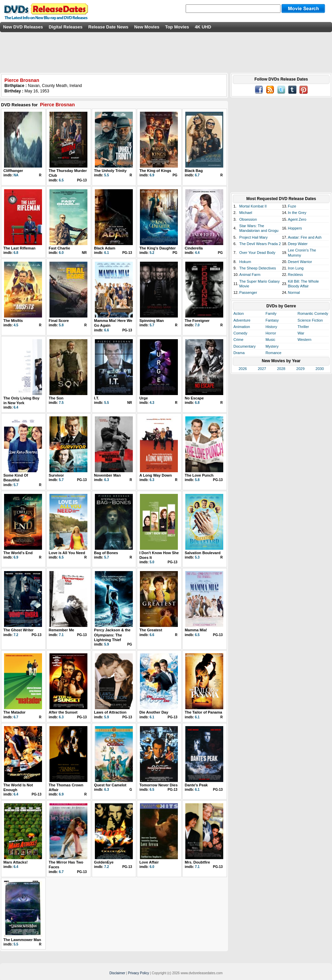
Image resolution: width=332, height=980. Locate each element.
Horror (271, 333)
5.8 (61, 325)
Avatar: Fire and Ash (305, 237)
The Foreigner (197, 321)
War (301, 333)
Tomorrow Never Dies (158, 785)
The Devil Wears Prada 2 (260, 244)
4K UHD (203, 27)
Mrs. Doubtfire (197, 862)
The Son (56, 398)
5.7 (152, 325)
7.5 (61, 403)
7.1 (61, 635)
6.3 (107, 480)
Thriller (303, 327)
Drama (239, 353)
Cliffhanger (13, 171)
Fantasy (272, 320)
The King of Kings (155, 171)
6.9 (152, 175)
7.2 (16, 635)
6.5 (61, 180)
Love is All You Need (67, 553)
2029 (300, 369)
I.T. (97, 398)
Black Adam (105, 248)
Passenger (248, 292)
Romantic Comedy (313, 313)
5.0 (152, 562)
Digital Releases (66, 27)
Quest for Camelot (110, 785)
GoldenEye (104, 862)
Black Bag (194, 171)
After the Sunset (63, 712)
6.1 (107, 253)
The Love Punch (199, 475)
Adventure (242, 320)
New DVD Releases (23, 27)
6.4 (16, 407)
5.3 (197, 557)
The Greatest (151, 630)
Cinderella (194, 248)
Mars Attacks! (16, 862)
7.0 (197, 325)
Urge (143, 398)
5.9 (107, 644)
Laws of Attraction (110, 712)
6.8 (16, 253)
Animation (242, 327)
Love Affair (149, 862)
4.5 (16, 325)
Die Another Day (154, 712)
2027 (262, 369)
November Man (108, 475)
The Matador (14, 712)
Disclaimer (117, 973)
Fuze (292, 206)
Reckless (296, 275)
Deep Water (298, 244)
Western (304, 340)
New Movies (147, 27)
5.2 (152, 253)
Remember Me (61, 630)
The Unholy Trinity (110, 171)
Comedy (240, 333)
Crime (238, 340)
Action (239, 313)
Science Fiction (310, 320)
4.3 (152, 403)
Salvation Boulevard (203, 553)
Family (271, 313)
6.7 (197, 175)
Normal (294, 292)
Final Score (59, 321)
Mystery (272, 346)
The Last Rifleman (19, 248)
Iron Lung (296, 268)
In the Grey (297, 213)
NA (16, 175)
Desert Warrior (300, 262)
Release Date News (109, 27)
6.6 (107, 330)
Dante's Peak (196, 785)
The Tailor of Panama (203, 712)
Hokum (245, 262)
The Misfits (13, 321)
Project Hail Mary (253, 237)
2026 (243, 369)
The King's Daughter (157, 248)
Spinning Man (151, 321)
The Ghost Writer (18, 630)
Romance (274, 353)
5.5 (107, 175)
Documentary (244, 346)
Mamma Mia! (196, 630)
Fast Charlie (59, 248)
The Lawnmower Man (22, 940)
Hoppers (295, 228)
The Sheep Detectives (257, 268)
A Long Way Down (155, 475)
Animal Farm (250, 275)
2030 (319, 369)
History (271, 327)
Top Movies (177, 27)
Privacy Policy (139, 973)
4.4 (197, 253)
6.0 (61, 253)
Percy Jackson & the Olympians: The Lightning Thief (112, 635)
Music (271, 340)
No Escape (194, 398)
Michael (246, 213)
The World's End (18, 553)
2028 (281, 369)
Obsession (248, 219)
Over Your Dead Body (257, 253)
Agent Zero (297, 219)
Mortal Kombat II (253, 206)
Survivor (56, 475)
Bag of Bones (106, 553)
